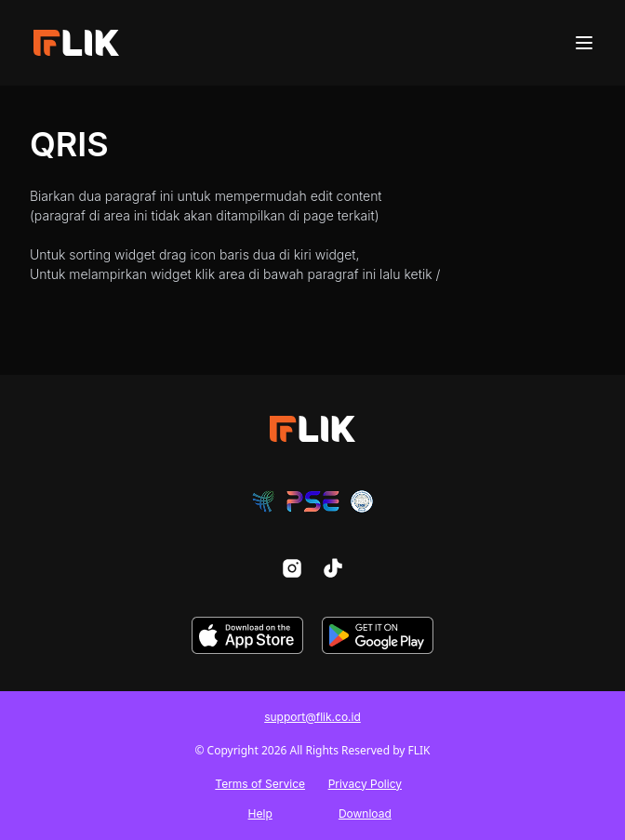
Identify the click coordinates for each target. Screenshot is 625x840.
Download (365, 813)
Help (260, 813)
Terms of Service (260, 784)
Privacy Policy (365, 784)
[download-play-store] (378, 635)
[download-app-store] (247, 635)
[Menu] (584, 43)
